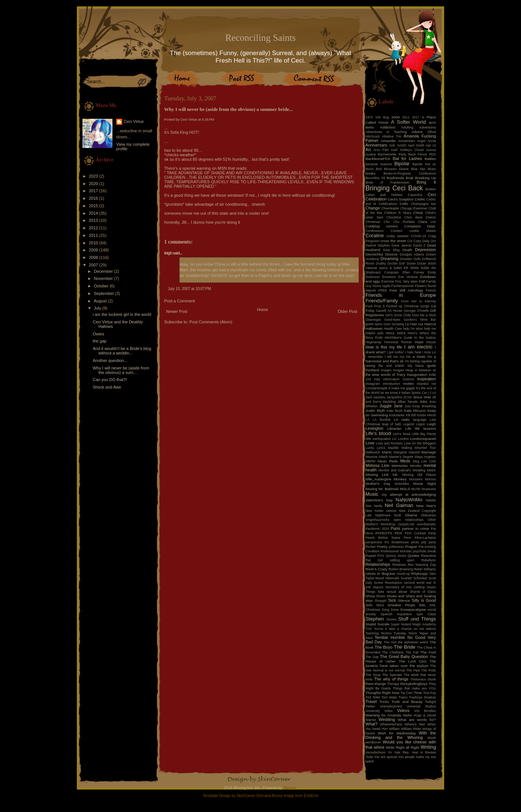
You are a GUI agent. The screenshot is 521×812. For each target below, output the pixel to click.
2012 (94, 228)
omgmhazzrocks (377, 520)
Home (263, 310)
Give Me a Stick (424, 315)
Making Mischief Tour (419, 448)
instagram (373, 384)
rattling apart (402, 560)
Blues (432, 169)
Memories (400, 466)
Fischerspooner (403, 286)
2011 (94, 235)
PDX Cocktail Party (420, 533)
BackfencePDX (378, 159)
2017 (94, 191)
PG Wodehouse (397, 542)
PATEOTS (384, 533)
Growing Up (400, 324)
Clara (423, 222)
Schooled (420, 578)
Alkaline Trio (392, 136)
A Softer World (408, 122)
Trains (403, 697)
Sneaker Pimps (401, 605)
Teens (412, 633)
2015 (94, 206)
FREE (383, 290)
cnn (433, 222)
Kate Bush (395, 411)
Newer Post (177, 311)
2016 (94, 198)
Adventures (428, 127)
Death (407, 250)
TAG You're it (376, 629)
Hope (419, 342)
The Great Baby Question (404, 656)
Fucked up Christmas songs (408, 306)
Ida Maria (415, 366)
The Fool (428, 652)
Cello (404, 204)
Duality (381, 263)
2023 (94, 176)
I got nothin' (395, 352)
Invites (408, 384)
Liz (394, 439)
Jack (369, 397)
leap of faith (392, 424)
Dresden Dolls (410, 259)
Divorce (391, 254)
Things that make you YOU (414, 688)
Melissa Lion (377, 465)
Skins (380, 605)
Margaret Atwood (406, 452)
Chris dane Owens (420, 217)
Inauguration (417, 375)
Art (368, 150)
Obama (411, 515)
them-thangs (376, 684)
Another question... (110, 360)
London (403, 439)
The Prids (429, 670)
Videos (403, 710)
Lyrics (381, 448)
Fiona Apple (381, 286)
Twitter (370, 706)
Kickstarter (397, 415)
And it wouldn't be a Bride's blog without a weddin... (122, 351)
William (394, 729)
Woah (432, 738)
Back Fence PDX (422, 154)
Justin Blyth (375, 410)
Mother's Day (378, 484)
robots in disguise (380, 573)
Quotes (413, 556)
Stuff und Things (417, 619)
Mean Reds (388, 461)
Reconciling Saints (260, 38)
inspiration (427, 379)
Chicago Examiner (414, 208)
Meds (405, 461)
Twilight (430, 702)
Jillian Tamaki (407, 402)
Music (372, 494)
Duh (402, 263)
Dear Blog (391, 250)
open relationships (409, 520)
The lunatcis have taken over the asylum (401, 663)
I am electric (418, 347)
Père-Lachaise (425, 538)
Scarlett (406, 578)
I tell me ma (394, 357)
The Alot (390, 642)
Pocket (371, 547)
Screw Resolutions (388, 583)
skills (369, 605)
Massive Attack (377, 457)
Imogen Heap (403, 370)
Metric (431, 470)
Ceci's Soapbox (401, 199)
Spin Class (426, 614)
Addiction (388, 127)
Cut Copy (414, 241)
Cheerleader (390, 208)
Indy (377, 379)
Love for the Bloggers (420, 443)
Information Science (399, 379)
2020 (94, 184)
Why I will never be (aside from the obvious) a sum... (121, 370)
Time (418, 693)
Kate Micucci (415, 410)
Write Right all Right (403, 747)
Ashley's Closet (412, 150)
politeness (397, 547)
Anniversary (376, 145)
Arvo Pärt (381, 150)
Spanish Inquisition (396, 614)
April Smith (416, 145)
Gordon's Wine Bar (420, 320)
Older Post (347, 311)
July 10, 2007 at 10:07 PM (189, 289)
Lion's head (401, 434)
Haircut (430, 324)
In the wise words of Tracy (401, 372)
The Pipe (413, 670)
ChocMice (394, 217)
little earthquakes (378, 439)
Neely (378, 506)
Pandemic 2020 (377, 529)
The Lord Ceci (413, 661)
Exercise (388, 281)
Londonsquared (423, 439)
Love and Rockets (389, 443)
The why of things (391, 679)
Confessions (374, 231)
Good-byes (392, 320)
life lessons (425, 428)
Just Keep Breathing (420, 406)
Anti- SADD (398, 145)
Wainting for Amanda (383, 715)
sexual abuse (397, 592)
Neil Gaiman (399, 505)
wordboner (373, 742)
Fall (422, 281)
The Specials (392, 675)
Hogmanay (374, 342)
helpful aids (374, 333)
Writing (428, 747)
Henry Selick (396, 333)
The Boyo (384, 647)
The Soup (373, 675)
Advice (417, 132)
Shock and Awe (107, 387)
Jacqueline (394, 397)
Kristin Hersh (426, 415)
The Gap (372, 657)
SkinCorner (246, 796)
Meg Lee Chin (424, 461)
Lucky (370, 448)
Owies (98, 334)
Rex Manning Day (422, 565)
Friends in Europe (401, 295)
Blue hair (418, 169)
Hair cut (416, 324)
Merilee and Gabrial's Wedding (402, 470)
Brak (410, 178)
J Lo (433, 393)
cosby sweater (397, 236)
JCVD (408, 397)
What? (371, 724)
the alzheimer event (413, 642)
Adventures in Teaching (386, 132)
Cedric (420, 199)
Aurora (431, 150)
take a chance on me (406, 629)
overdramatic (426, 524)
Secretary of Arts (398, 587)
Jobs (423, 402)
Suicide (383, 624)
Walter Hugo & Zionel (419, 715)
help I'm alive (413, 329)
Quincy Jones (396, 556)
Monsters (416, 479)
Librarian (394, 428)
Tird (368, 697)
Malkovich (373, 452)
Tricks (384, 702)
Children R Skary (398, 213)
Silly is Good (424, 600)
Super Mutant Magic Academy (413, 624)
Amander (388, 141)
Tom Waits (389, 697)
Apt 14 (431, 145)
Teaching (372, 633)
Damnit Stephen (378, 245)
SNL (422, 605)
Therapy (393, 684)
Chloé (418, 213)
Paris (396, 528)
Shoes (381, 596)
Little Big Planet (424, 434)
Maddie (393, 448)
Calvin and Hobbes (384, 195)
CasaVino (415, 195)
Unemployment (391, 706)
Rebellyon (429, 560)
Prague (411, 547)
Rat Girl (374, 560)
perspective (374, 542)
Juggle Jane (391, 406)
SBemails (392, 578)
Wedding (387, 719)
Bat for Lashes (407, 159)
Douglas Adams (412, 254)
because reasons (379, 164)
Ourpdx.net (406, 524)
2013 (94, 220)
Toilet (376, 697)
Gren (387, 324)
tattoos (431, 629)
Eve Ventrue (408, 277)
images (386, 370)
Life (408, 428)
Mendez (416, 466)
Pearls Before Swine (383, 538)
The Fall (412, 652)
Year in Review (424, 752)
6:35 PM (208, 120)
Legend (408, 424)
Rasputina (428, 556)
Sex (381, 591)
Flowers (421, 286)
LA (368, 420)
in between (423, 370)
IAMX (400, 366)
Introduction (392, 384)
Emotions (389, 277)
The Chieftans (393, 652)
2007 (94, 265)
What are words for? (417, 720)
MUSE (416, 489)
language (420, 420)
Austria (371, 154)
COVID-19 (418, 236)
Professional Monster (396, 551)
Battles (430, 159)
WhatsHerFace (391, 724)
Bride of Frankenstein (387, 182)
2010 (94, 243)
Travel (371, 701)
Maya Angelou (425, 457)
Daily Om (429, 241)
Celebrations (388, 204)
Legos (421, 424)
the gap (100, 341)
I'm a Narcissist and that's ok (401, 359)
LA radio (402, 419)
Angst (421, 141)
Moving (371, 489)
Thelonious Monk (423, 679)
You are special (386, 757)
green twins (374, 324)
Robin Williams (425, 569)
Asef (394, 150)
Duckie (393, 263)
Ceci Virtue (134, 121)
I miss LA (429, 352)
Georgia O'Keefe (416, 311)
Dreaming (389, 259)
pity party (429, 542)
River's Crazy (377, 569)
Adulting (407, 127)
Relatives (399, 565)
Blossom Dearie (396, 169)
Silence (404, 600)
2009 (94, 250)
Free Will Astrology (406, 290)
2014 (94, 213)
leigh (168, 253)
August (101, 301)
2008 (94, 257)
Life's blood (378, 433)
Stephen (375, 619)
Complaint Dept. (420, 226)
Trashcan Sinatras (422, 697)
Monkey (400, 479)
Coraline (375, 236)
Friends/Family (382, 301)
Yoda (369, 757)
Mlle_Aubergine (378, 479)
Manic (387, 452)
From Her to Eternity (418, 301)
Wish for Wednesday (397, 733)
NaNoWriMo (409, 500)
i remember (374, 357)
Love (370, 443)
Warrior (371, 720)
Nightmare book (388, 515)
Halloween (374, 328)
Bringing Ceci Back (394, 188)
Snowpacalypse (413, 609)
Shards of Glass (423, 592)
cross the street (393, 241)
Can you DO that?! (110, 380)
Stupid (371, 624)
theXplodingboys (414, 684)
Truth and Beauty (407, 702)
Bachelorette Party (392, 154)
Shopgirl (380, 601)
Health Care (393, 329)
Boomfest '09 (375, 178)
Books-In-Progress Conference (410, 173)
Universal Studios (421, 706)
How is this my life (384, 347)
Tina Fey (430, 693)
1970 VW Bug (377, 117)
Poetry (382, 547)
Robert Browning (401, 569)
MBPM (370, 461)
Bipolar (402, 164)
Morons (430, 479)
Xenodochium (376, 752)
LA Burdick (382, 420)
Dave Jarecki (402, 245)
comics (392, 226)
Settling (419, 587)
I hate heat (413, 352)
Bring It (426, 182)
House (431, 342)
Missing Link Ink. (382, 475)
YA (390, 752)
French (431, 290)
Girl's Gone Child (398, 315)
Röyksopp (419, 573)
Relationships (378, 564)
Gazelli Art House (389, 311)
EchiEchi (311, 796)
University (373, 711)
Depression (425, 250)
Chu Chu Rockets (399, 222)
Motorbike (402, 484)
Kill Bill (411, 415)
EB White (411, 268)
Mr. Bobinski (389, 489)
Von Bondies (425, 711)
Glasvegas (373, 320)
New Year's (426, 506)
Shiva (370, 596)
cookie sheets (423, 231)
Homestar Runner (398, 342)
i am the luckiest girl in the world (122, 314)
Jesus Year (422, 397)
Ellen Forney (413, 272)
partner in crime (416, 529)
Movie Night (424, 484)
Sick (392, 600)
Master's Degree (401, 457)
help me (430, 329)
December (104, 271)
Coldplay (373, 226)
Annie (432, 141)
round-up (403, 574)
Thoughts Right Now (382, 693)
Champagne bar (423, 204)
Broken (431, 189)
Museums (429, 489)
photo (415, 542)
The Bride (405, 647)
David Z (419, 245)
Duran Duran (416, 263)
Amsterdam (406, 141)
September (104, 293)
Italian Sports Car (414, 393)
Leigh (431, 424)
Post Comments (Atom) (211, 322)
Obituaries (428, 515)
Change (373, 208)
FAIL (398, 281)
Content (397, 231)
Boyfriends (396, 178)
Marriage (429, 452)
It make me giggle (401, 388)
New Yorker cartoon (381, 511)
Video (388, 711)
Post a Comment (180, 301)
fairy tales (411, 281)
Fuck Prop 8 (375, 306)
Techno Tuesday (393, 633)
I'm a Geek (416, 357)
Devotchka (374, 254)
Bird (379, 169)
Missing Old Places (419, 475)
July (98, 308)
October (102, 286)
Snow (395, 610)
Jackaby (379, 397)
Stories (391, 619)
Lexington (374, 428)
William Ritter (411, 729)
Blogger (290, 788)
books (370, 173)
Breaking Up (425, 178)
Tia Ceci (407, 693)
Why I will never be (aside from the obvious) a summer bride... (228, 109)
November (104, 278)
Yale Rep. (402, 752)
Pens (407, 538)
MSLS (405, 489)
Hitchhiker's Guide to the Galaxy (410, 338)
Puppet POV (375, 556)
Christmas (373, 222)
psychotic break (424, 551)
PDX (398, 533)
